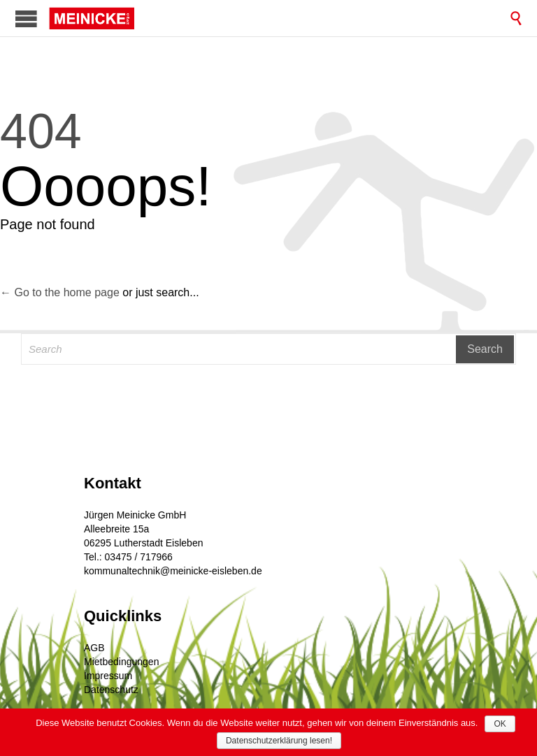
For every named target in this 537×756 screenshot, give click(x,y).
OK (500, 724)
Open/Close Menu (26, 19)
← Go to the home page (60, 292)
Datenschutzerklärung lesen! (279, 741)
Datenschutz (111, 690)
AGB (94, 648)
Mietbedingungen (121, 662)
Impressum (108, 676)
